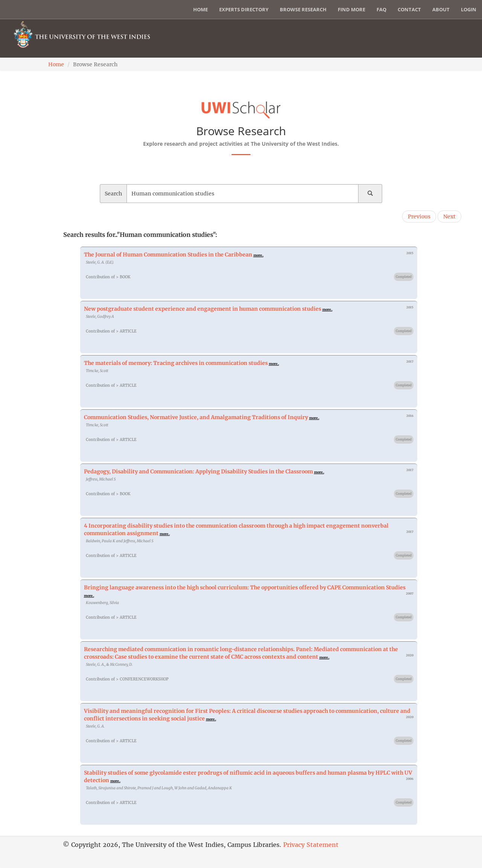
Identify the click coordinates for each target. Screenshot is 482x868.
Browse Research (303, 9)
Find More (352, 9)
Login (469, 9)
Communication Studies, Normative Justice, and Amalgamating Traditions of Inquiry (196, 417)
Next (449, 217)
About (441, 9)
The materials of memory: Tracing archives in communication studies (176, 363)
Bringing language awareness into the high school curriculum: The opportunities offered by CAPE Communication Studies (245, 587)
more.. (259, 255)
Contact (409, 9)
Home (201, 9)
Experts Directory (244, 9)
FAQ (381, 9)
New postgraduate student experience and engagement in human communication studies (203, 309)
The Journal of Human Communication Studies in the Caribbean (168, 255)
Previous (419, 217)
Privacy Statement (311, 845)
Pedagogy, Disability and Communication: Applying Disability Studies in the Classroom (198, 471)
